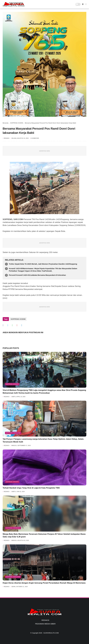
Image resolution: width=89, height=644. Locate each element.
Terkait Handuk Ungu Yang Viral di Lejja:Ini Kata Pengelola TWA (31, 488)
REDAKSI (45, 620)
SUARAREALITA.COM (51, 633)
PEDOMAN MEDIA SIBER (45, 624)
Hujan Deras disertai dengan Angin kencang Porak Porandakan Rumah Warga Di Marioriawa (44, 583)
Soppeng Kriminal (13, 528)
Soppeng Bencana (13, 577)
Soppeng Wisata (12, 384)
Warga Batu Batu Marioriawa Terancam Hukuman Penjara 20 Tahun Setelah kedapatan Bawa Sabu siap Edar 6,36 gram (44, 535)
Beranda (6, 123)
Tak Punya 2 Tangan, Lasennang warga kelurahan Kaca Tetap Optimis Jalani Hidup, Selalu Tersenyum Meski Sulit (43, 440)
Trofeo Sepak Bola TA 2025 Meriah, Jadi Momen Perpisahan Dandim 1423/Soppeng (43, 264)
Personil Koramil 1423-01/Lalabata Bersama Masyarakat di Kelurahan (37, 275)
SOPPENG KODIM (17, 123)
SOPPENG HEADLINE (13, 433)
